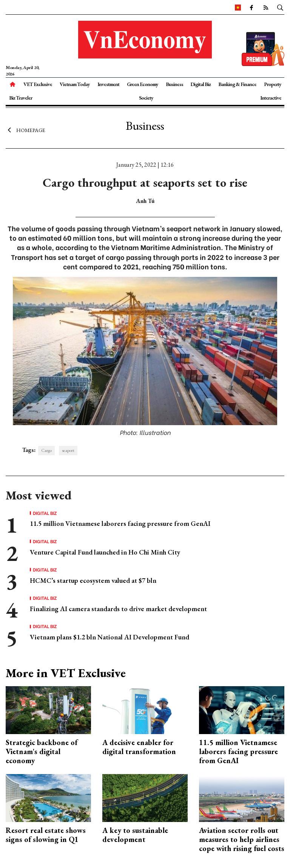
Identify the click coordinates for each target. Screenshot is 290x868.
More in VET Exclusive (66, 673)
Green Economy (143, 84)
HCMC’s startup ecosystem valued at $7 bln (93, 580)
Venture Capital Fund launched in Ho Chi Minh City (105, 552)
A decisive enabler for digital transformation (139, 747)
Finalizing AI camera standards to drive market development (118, 609)
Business (174, 84)
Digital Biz (201, 84)
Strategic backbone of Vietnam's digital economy (42, 751)
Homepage (25, 130)
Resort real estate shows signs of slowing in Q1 (46, 835)
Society (146, 98)
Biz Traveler (21, 98)
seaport (68, 450)
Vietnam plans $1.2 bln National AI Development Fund (110, 637)
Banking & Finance (237, 84)
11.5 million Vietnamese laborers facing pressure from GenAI (120, 523)
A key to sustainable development (135, 835)
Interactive (271, 98)
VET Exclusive (38, 84)
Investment (108, 84)
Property (273, 84)
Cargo (46, 450)
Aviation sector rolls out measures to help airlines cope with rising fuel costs (242, 839)
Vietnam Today (75, 84)
